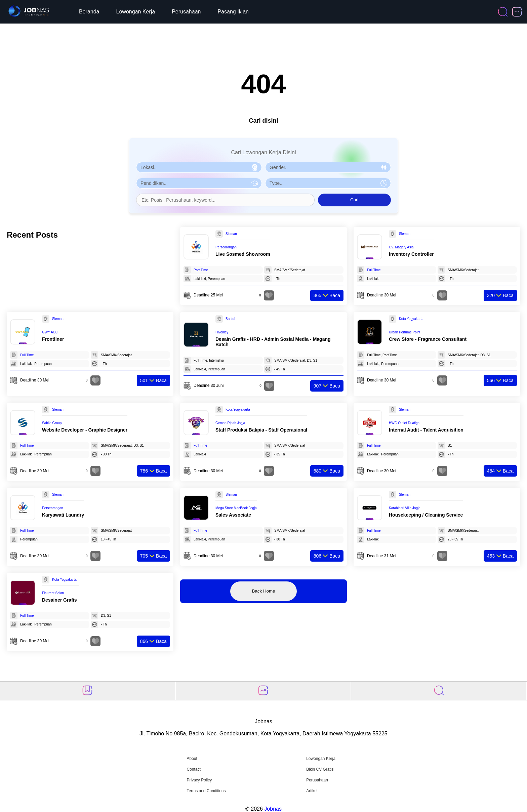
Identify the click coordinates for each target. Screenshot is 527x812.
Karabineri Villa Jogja (405, 508)
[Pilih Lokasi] (199, 167)
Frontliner (53, 339)
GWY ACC (50, 332)
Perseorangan (226, 247)
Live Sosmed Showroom (243, 254)
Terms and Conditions (206, 791)
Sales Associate (233, 515)
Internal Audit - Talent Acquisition (426, 430)
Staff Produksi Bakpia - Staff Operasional (261, 430)
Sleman (231, 234)
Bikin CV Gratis (320, 769)
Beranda (89, 12)
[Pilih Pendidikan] (199, 183)
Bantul (230, 319)
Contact (193, 769)
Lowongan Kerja (136, 12)
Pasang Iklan (233, 12)
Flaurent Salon (53, 593)
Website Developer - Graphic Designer (85, 430)
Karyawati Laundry (63, 515)
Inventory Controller (411, 254)
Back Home (264, 591)
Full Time (374, 270)
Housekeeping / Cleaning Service (426, 515)
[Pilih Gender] (328, 167)
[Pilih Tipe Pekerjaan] (328, 183)
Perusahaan (186, 12)
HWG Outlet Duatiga (404, 423)
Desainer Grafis (59, 600)
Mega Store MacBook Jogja (236, 508)
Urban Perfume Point (404, 332)
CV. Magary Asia (401, 247)
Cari (354, 200)
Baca (327, 295)
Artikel (312, 791)
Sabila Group (52, 423)
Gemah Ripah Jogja (230, 423)
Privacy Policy (199, 780)
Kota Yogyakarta (411, 319)
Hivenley (222, 332)
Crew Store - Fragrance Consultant (428, 339)
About (192, 759)
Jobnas (273, 809)
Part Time (201, 270)
